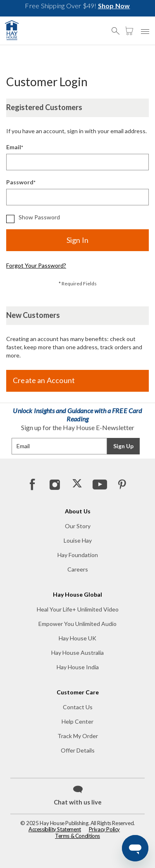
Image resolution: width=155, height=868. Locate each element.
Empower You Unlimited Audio (77, 624)
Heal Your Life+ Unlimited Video (78, 609)
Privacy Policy (105, 829)
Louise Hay (78, 540)
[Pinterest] (122, 484)
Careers (78, 569)
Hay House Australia (77, 653)
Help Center (77, 721)
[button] (118, 27)
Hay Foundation (78, 555)
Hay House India (78, 667)
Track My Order (78, 736)
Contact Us (78, 707)
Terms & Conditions (77, 836)
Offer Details (78, 750)
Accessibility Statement (55, 829)
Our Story (78, 526)
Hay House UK (77, 638)
